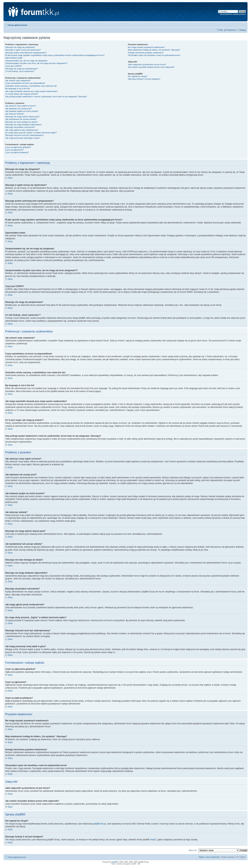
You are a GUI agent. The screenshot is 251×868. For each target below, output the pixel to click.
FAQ (221, 30)
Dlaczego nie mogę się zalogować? (20, 47)
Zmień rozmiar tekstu (243, 24)
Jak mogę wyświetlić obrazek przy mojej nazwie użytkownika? (31, 91)
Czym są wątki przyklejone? (17, 152)
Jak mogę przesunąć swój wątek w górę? (23, 138)
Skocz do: (193, 850)
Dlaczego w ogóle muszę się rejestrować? (23, 50)
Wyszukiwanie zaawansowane (233, 14)
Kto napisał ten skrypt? (138, 76)
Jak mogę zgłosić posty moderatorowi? (22, 130)
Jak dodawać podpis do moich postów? (22, 111)
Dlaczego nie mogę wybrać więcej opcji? (22, 117)
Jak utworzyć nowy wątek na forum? (21, 106)
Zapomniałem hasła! (14, 58)
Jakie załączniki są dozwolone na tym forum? (147, 64)
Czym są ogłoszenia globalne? (18, 147)
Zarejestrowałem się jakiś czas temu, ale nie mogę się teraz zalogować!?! (36, 63)
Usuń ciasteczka (213, 857)
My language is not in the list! (18, 89)
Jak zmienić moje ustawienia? (18, 80)
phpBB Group (100, 824)
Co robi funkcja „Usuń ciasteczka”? (20, 71)
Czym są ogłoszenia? (14, 150)
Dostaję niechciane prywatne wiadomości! (146, 53)
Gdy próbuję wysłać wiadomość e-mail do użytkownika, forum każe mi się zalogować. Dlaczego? (46, 97)
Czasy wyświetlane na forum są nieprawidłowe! (25, 83)
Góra (10, 178)
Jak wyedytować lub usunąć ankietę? (21, 119)
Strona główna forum (18, 25)
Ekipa (201, 857)
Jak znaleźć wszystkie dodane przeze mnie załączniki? (151, 67)
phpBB (114, 862)
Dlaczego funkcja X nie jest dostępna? (144, 79)
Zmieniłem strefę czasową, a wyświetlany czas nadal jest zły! (31, 86)
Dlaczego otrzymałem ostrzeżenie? (20, 127)
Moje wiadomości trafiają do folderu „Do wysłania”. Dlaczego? (154, 50)
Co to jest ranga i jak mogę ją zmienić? (22, 94)
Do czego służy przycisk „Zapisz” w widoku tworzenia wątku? (31, 133)
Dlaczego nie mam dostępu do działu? (21, 122)
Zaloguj (243, 30)
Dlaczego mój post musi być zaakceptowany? (25, 135)
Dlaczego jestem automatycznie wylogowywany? (26, 53)
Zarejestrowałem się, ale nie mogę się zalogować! (26, 61)
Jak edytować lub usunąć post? (19, 109)
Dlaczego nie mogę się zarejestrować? (22, 69)
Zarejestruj (231, 30)
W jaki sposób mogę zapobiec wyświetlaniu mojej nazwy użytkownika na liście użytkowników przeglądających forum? (55, 55)
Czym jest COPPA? (13, 66)
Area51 (153, 840)
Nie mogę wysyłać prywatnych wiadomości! (146, 47)
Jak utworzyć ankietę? (15, 114)
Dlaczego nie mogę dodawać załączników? (23, 125)
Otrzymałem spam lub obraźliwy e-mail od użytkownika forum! (154, 55)
